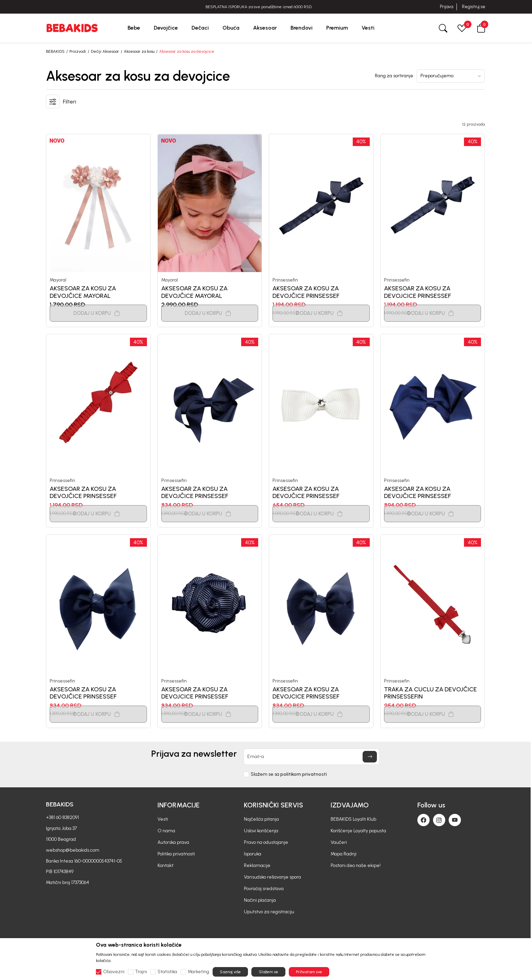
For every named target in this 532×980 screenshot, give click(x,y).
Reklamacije (257, 865)
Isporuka (253, 854)
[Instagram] (439, 820)
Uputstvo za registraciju (269, 912)
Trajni (141, 972)
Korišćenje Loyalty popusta (358, 831)
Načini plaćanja (260, 900)
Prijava (446, 7)
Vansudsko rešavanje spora (272, 877)
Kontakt (165, 865)
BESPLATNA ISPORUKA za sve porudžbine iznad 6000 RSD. (266, 7)
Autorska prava (173, 842)
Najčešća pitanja (261, 819)
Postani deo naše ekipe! (356, 865)
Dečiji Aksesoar (105, 51)
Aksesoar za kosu (139, 51)
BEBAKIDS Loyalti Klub (353, 819)
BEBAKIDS (55, 51)
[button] (481, 28)
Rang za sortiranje (394, 76)
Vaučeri (339, 842)
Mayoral (58, 280)
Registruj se (474, 7)
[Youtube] (455, 820)
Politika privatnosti (176, 854)
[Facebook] (423, 820)
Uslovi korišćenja (261, 831)
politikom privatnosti (304, 774)
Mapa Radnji (344, 854)
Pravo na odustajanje (266, 842)
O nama (166, 831)
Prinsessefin (285, 280)
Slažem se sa (289, 774)
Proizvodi (78, 51)
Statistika (167, 972)
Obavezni (114, 972)
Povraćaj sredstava (264, 889)
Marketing (198, 972)
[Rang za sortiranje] (451, 76)
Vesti (163, 819)
